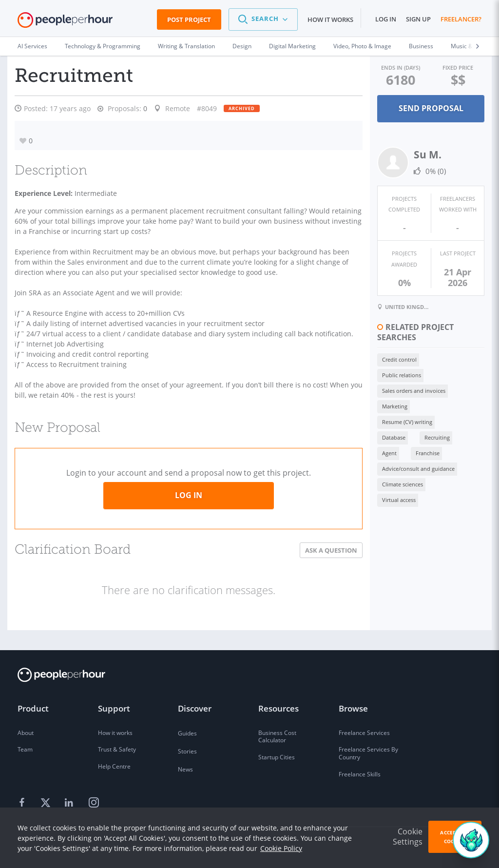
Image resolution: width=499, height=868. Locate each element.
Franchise (449, 390)
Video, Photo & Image (362, 46)
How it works (330, 19)
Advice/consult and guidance (395, 406)
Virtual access (435, 421)
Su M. (404, 154)
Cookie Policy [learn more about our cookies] (281, 848)
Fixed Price (451, 67)
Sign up (418, 19)
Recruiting (371, 390)
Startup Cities (277, 757)
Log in (386, 19)
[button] (263, 19)
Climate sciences (379, 421)
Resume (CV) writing (384, 375)
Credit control (376, 343)
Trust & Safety (117, 750)
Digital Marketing (292, 46)
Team (25, 750)
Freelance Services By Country (368, 754)
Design (242, 46)
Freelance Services (364, 733)
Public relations (432, 343)
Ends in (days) (383, 67)
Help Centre (114, 766)
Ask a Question (308, 560)
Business (421, 46)
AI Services (32, 46)
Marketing (454, 359)
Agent (410, 390)
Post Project (189, 19)
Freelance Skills (360, 774)
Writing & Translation (186, 46)
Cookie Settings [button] (408, 837)
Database (440, 375)
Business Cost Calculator (277, 737)
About (26, 733)
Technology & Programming (103, 46)
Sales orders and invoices (390, 359)
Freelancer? (461, 19)
